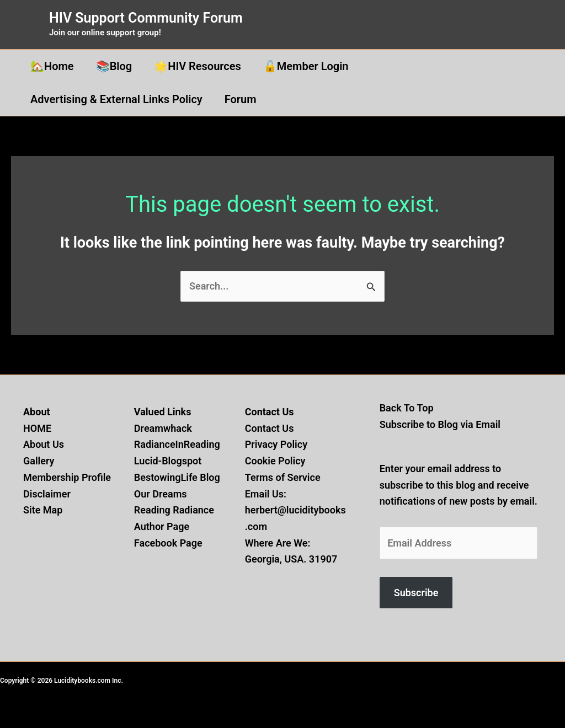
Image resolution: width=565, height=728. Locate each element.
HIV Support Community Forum (146, 18)
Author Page (162, 526)
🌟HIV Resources (198, 66)
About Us (44, 444)
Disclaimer (47, 494)
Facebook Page (168, 543)
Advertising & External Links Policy (116, 99)
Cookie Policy (275, 461)
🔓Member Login (306, 66)
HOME (37, 428)
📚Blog (114, 66)
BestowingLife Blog (177, 477)
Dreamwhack (163, 428)
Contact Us (270, 428)
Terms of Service (283, 477)
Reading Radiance (174, 510)
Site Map (43, 510)
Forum (241, 99)
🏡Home (52, 66)
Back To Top (407, 408)
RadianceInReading (177, 444)
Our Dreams (161, 494)
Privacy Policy (276, 444)
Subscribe (416, 593)
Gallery (39, 461)
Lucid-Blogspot (168, 461)
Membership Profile (67, 477)
